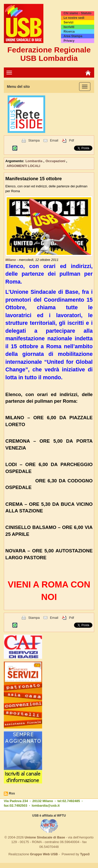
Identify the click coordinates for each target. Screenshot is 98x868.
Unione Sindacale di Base (45, 837)
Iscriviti (69, 27)
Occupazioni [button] (56, 161)
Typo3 (85, 854)
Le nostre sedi (74, 18)
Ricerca (69, 32)
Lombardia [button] (34, 161)
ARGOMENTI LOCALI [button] (23, 166)
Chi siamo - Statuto (77, 13)
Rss (12, 793)
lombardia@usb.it (46, 806)
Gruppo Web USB (44, 854)
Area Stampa (73, 36)
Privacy (69, 41)
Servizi (69, 22)
